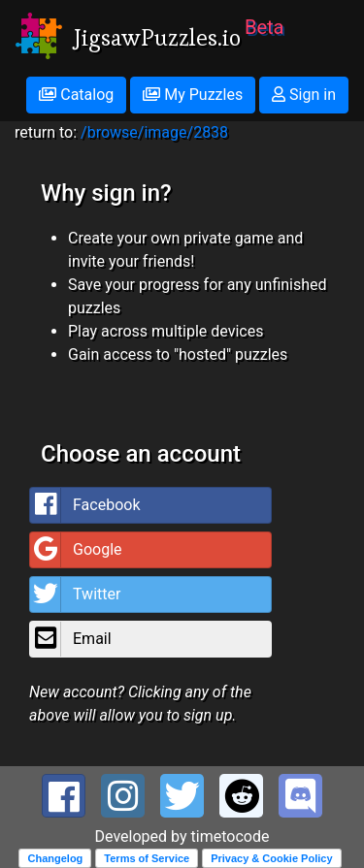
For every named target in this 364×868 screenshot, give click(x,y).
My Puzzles (193, 95)
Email (71, 639)
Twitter (75, 595)
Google (76, 550)
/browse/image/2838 (154, 132)
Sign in (304, 95)
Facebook (85, 505)
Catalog (76, 95)
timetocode (231, 836)
